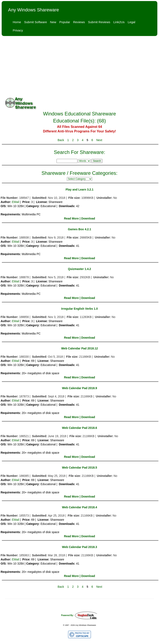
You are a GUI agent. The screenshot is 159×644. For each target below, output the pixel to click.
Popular (65, 22)
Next (99, 140)
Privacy (18, 30)
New (53, 22)
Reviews (79, 22)
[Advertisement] (79, 67)
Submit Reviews (99, 22)
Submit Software (36, 22)
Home (17, 22)
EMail (15, 202)
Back (61, 140)
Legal (132, 22)
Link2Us (119, 22)
